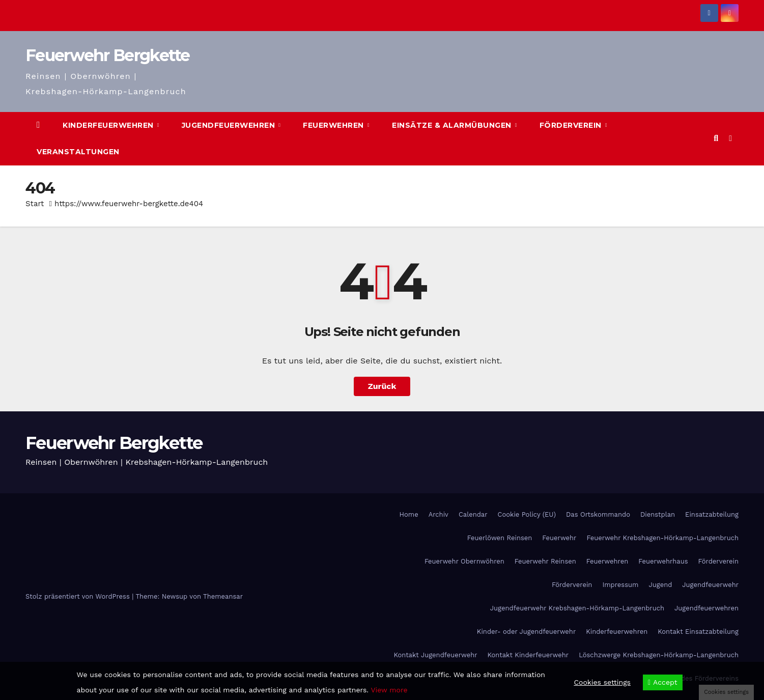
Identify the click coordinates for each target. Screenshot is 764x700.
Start (35, 204)
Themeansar (223, 596)
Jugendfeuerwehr (710, 585)
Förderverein (572, 125)
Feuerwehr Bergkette (108, 55)
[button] (716, 138)
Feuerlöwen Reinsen (500, 538)
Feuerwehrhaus (663, 561)
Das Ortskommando (598, 514)
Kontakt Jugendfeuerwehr (435, 655)
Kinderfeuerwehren (109, 125)
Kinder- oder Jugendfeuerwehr (526, 632)
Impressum (620, 585)
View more (389, 690)
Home (409, 514)
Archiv (438, 514)
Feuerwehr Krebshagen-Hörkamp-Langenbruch (662, 538)
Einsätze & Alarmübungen (453, 125)
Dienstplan (658, 514)
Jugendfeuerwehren (230, 125)
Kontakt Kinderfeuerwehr (528, 655)
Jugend (660, 585)
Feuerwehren (334, 125)
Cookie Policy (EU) (527, 514)
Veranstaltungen (78, 152)
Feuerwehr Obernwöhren (464, 561)
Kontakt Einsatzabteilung (698, 632)
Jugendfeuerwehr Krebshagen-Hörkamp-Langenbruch (577, 608)
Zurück (382, 386)
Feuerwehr (559, 538)
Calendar (473, 514)
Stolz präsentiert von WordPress (79, 596)
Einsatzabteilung (712, 514)
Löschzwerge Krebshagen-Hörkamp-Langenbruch (659, 655)
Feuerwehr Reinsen (545, 561)
